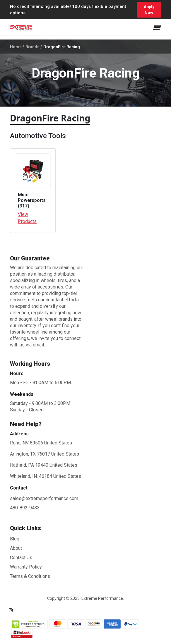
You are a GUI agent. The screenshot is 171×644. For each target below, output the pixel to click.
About (16, 548)
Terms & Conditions (30, 576)
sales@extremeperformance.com (44, 498)
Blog (15, 539)
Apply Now (149, 10)
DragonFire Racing (62, 47)
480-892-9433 (25, 508)
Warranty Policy (26, 567)
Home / (17, 47)
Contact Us (21, 558)
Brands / (34, 47)
